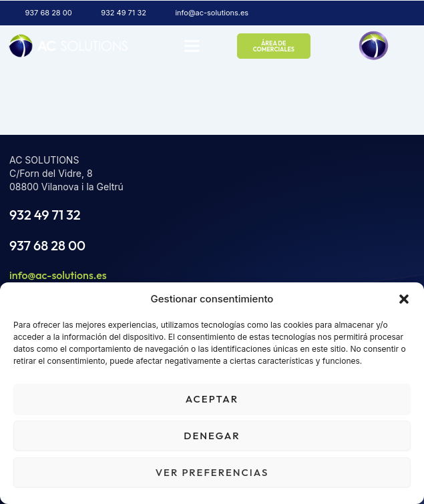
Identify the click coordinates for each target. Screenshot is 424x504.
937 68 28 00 (47, 245)
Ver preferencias (212, 472)
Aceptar (212, 399)
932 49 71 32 (45, 215)
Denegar (212, 436)
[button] (404, 299)
